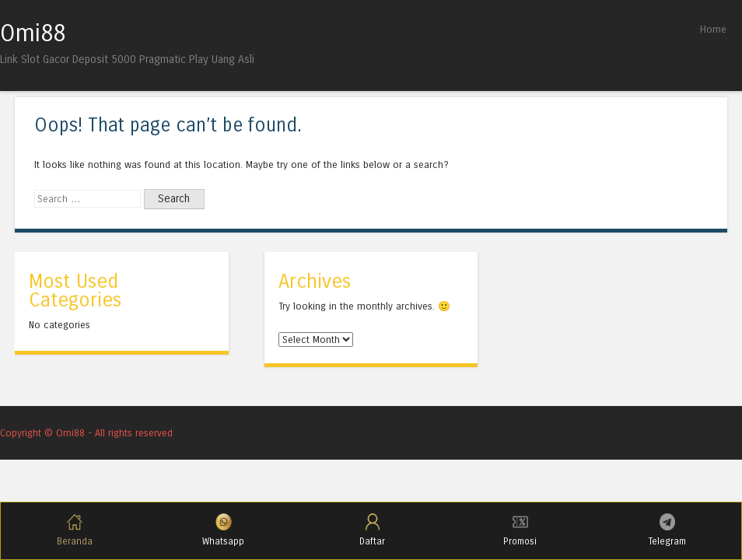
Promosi (520, 530)
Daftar (372, 530)
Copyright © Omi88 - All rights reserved (86, 433)
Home (713, 29)
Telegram (667, 530)
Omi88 (33, 33)
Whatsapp (223, 530)
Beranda (75, 530)
